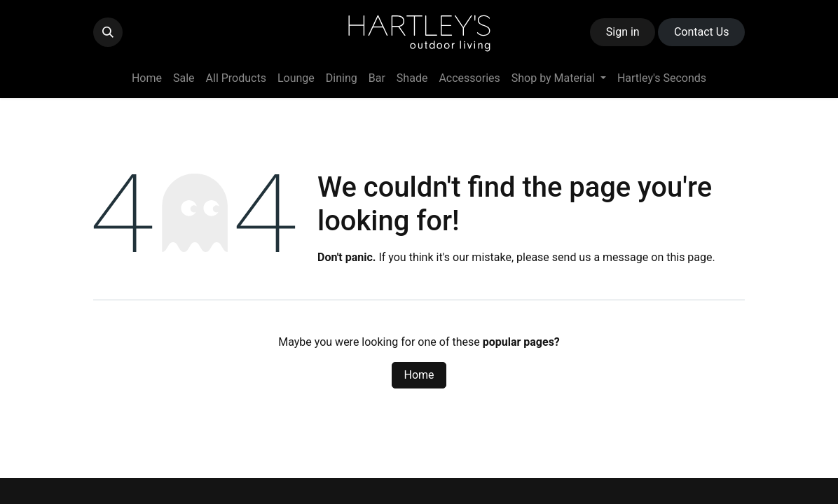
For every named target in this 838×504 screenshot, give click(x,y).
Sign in (623, 32)
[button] (108, 32)
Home (419, 375)
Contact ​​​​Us (702, 32)
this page (689, 257)
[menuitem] (147, 78)
